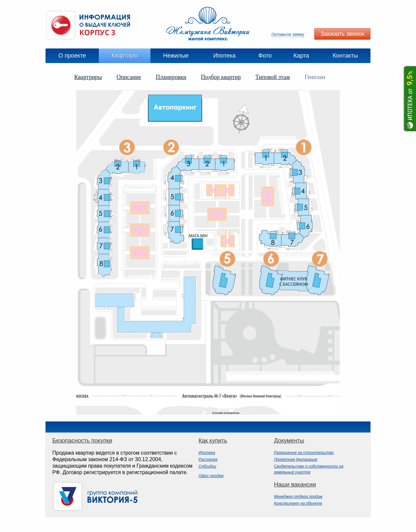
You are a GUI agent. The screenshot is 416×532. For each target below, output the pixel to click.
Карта (301, 56)
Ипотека (224, 56)
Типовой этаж (273, 77)
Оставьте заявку (288, 34)
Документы (289, 441)
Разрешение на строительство (304, 453)
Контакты (345, 56)
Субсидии (207, 466)
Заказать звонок (342, 34)
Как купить (213, 441)
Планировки (171, 77)
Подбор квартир (221, 77)
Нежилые (176, 56)
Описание (129, 77)
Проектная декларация (296, 459)
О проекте (72, 56)
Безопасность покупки (82, 441)
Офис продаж (211, 476)
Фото (265, 56)
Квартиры (125, 56)
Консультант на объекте (298, 503)
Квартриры (88, 77)
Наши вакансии (295, 485)
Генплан (315, 77)
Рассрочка (208, 459)
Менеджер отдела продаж (298, 497)
